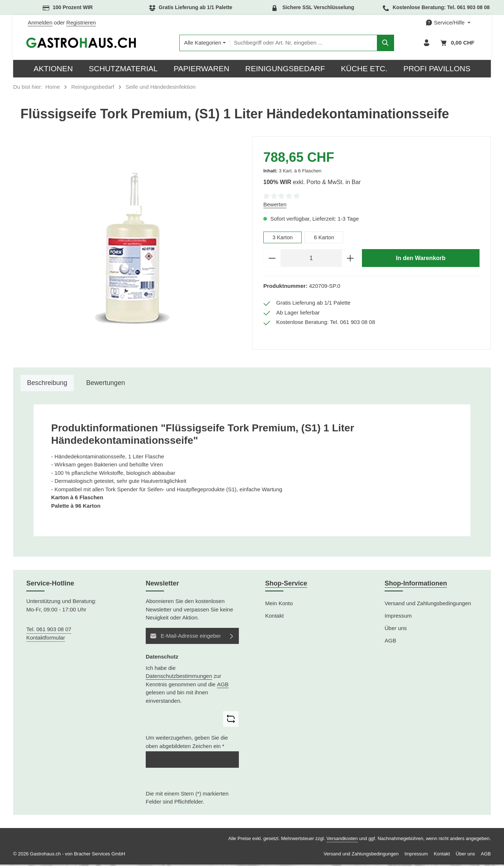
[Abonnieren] (232, 637)
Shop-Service (286, 585)
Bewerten (275, 206)
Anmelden (40, 22)
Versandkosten (342, 840)
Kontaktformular (46, 639)
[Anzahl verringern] (272, 260)
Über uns (396, 630)
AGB (223, 685)
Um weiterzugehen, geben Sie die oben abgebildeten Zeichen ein (187, 743)
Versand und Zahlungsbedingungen (428, 605)
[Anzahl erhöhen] (350, 260)
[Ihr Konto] (426, 44)
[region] (133, 250)
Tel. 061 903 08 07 (49, 631)
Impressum (398, 617)
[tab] (47, 384)
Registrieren (81, 22)
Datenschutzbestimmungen (179, 677)
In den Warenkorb (421, 259)
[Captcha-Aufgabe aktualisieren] (231, 720)
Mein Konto (279, 605)
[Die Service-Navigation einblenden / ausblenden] (448, 23)
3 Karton (283, 239)
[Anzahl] (311, 260)
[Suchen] (385, 44)
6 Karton (325, 239)
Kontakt (274, 617)
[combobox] (303, 44)
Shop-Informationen (416, 585)
